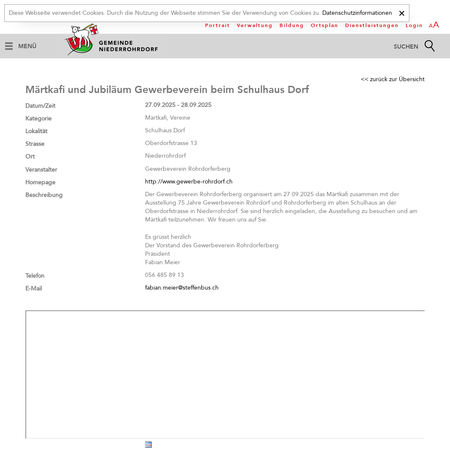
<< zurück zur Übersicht (393, 79)
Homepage (40, 182)
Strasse (35, 144)
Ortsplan (325, 25)
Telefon (35, 276)
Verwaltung (255, 25)
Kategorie (38, 119)
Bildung (292, 25)
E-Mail (34, 289)
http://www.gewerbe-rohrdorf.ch (189, 182)
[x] (402, 12)
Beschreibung (44, 195)
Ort (30, 157)
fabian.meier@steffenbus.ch (182, 288)
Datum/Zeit (40, 106)
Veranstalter (41, 170)
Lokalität (36, 131)
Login (414, 25)
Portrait (218, 25)
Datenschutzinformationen (357, 13)
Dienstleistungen (372, 25)
